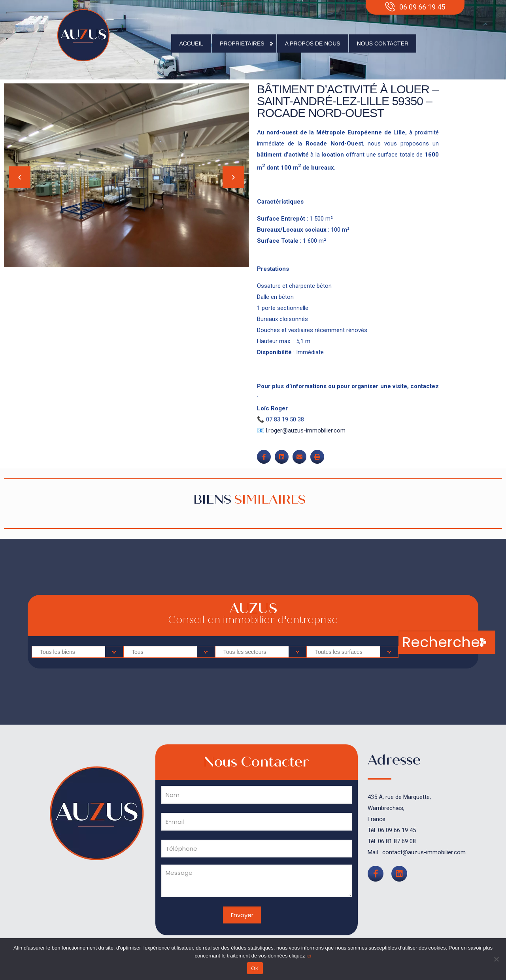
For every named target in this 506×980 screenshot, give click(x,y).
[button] (20, 177)
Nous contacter (383, 43)
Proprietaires (244, 43)
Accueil (191, 43)
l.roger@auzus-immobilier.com (306, 431)
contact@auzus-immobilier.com (424, 852)
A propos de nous (313, 43)
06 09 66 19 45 (397, 830)
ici (309, 956)
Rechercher (444, 642)
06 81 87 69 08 (397, 841)
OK (255, 968)
